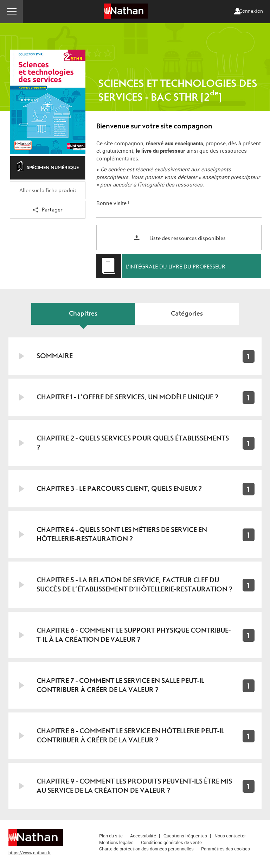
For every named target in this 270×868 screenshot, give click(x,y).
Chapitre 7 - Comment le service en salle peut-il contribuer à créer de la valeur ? (120, 685)
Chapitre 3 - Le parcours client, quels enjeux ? (119, 489)
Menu (11, 12)
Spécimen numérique (48, 168)
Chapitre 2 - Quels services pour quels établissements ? (133, 443)
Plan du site (111, 836)
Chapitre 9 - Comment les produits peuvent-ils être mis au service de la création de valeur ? (134, 786)
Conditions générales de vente (171, 842)
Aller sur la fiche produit (48, 191)
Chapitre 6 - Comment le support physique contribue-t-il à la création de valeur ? (134, 635)
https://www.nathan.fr (30, 853)
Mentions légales (116, 842)
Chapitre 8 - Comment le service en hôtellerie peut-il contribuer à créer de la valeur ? (130, 736)
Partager (48, 210)
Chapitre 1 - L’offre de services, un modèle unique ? (127, 397)
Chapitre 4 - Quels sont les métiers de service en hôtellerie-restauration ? (122, 534)
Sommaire (55, 356)
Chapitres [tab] (83, 314)
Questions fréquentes (185, 836)
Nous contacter (230, 836)
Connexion (251, 11)
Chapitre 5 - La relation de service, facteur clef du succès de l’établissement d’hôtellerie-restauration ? (134, 585)
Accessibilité (143, 836)
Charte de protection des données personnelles (146, 849)
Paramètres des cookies (226, 849)
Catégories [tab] (187, 314)
